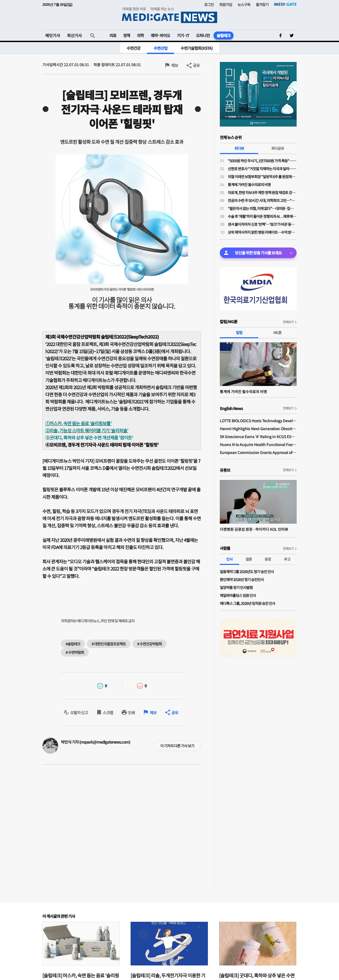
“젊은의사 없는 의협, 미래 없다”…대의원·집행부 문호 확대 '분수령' (262, 208)
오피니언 (203, 35)
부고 (287, 559)
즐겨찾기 (262, 5)
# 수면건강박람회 (150, 644)
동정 (268, 559)
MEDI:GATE (285, 4)
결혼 (249, 559)
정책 (127, 35)
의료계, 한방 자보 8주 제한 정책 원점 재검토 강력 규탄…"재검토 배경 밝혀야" (262, 192)
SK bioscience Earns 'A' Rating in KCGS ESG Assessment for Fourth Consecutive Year (258, 437)
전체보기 (288, 322)
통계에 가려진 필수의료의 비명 (249, 185)
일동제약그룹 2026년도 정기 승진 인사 (247, 572)
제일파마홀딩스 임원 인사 (238, 595)
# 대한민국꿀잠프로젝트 (109, 644)
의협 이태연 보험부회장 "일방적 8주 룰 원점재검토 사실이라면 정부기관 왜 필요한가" (262, 177)
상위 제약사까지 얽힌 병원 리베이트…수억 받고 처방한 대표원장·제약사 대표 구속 (262, 232)
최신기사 (74, 35)
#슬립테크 (73, 644)
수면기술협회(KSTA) (197, 48)
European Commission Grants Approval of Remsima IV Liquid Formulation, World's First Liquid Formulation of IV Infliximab (258, 452)
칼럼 (239, 332)
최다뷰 (239, 148)
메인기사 (53, 35)
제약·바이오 (160, 35)
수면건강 (133, 48)
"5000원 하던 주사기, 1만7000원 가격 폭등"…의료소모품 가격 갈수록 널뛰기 (262, 161)
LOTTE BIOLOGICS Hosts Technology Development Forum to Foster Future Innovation (258, 421)
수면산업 (160, 48)
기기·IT (183, 35)
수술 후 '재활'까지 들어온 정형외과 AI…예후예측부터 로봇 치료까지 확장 (262, 216)
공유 (196, 65)
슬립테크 (224, 35)
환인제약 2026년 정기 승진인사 (242, 579)
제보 (175, 65)
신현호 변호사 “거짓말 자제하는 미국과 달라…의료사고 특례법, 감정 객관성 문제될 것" (262, 169)
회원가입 (226, 5)
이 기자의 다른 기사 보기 (177, 746)
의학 (140, 35)
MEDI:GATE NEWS (169, 15)
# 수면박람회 (75, 652)
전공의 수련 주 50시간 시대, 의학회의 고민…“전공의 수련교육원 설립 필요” (262, 200)
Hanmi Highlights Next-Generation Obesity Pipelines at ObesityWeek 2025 (258, 429)
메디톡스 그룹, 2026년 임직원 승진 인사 (247, 603)
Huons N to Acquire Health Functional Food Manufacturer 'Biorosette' (258, 444)
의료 (113, 35)
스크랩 (108, 712)
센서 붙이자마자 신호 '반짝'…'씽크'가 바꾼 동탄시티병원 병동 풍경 (262, 224)
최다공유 (278, 148)
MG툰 (277, 332)
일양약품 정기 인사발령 (236, 587)
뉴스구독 (244, 5)
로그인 (209, 5)
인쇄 (131, 712)
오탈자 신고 (79, 712)
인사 (229, 559)
